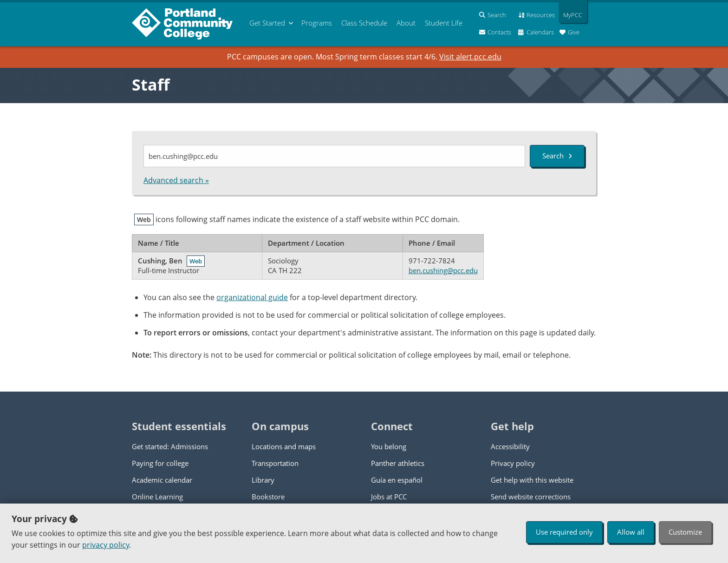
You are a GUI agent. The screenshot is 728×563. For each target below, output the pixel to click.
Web (196, 261)
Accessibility (510, 446)
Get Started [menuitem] (267, 23)
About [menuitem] (406, 23)
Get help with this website (532, 480)
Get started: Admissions (170, 446)
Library (263, 480)
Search (557, 156)
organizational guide (252, 297)
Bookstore (268, 497)
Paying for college (160, 463)
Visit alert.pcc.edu (470, 57)
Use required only (564, 532)
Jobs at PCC (389, 497)
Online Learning (157, 497)
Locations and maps (284, 446)
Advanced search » (176, 180)
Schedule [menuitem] (364, 23)
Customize (685, 532)
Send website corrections (531, 497)
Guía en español (397, 480)
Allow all (631, 532)
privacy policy (106, 545)
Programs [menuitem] (317, 23)
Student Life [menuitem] (444, 23)
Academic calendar (162, 480)
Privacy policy (513, 463)
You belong (389, 446)
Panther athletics (398, 463)
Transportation (275, 463)
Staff (151, 85)
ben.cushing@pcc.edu (443, 270)
